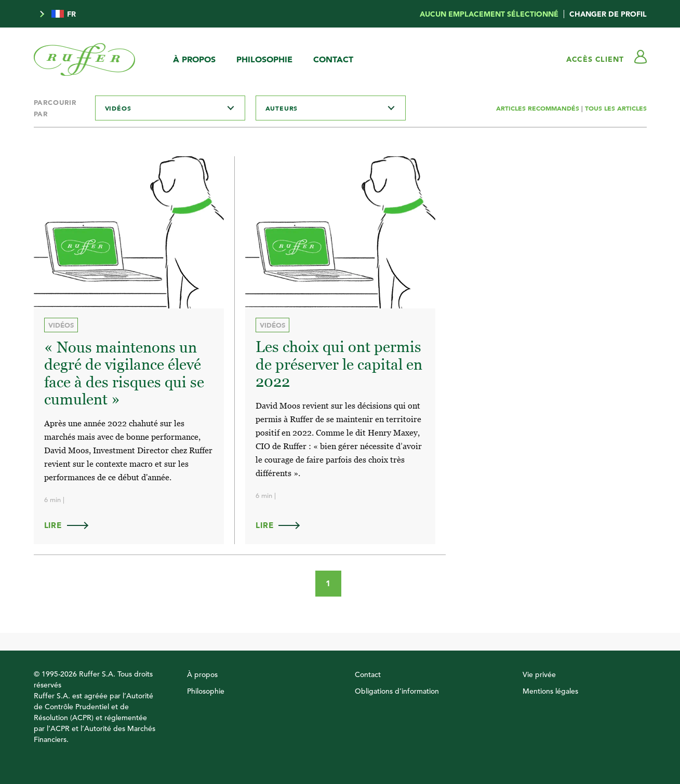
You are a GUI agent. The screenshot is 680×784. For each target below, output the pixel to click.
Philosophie (264, 59)
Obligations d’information (397, 691)
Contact (333, 59)
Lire (71, 525)
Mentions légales (550, 691)
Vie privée (539, 674)
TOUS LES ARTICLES (616, 108)
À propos (194, 59)
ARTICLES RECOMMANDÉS (539, 108)
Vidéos (61, 325)
